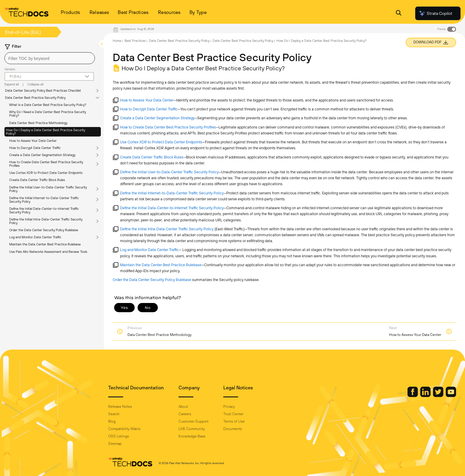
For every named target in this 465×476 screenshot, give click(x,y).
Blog (112, 421)
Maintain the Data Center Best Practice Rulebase (45, 244)
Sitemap (115, 444)
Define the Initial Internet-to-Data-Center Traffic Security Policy (44, 200)
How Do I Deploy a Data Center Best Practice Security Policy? (46, 132)
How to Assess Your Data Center (33, 141)
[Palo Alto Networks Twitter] (439, 396)
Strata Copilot (435, 13)
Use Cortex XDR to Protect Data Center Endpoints (46, 173)
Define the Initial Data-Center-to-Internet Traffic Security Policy (44, 210)
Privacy (229, 407)
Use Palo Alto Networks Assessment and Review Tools (48, 252)
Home (117, 41)
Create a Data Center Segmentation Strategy (42, 155)
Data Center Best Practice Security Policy (35, 98)
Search (114, 414)
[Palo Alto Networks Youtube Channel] (451, 396)
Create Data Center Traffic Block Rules (37, 180)
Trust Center (233, 414)
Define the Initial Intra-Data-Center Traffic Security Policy (46, 221)
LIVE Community (192, 429)
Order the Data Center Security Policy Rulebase (44, 230)
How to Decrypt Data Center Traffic (35, 148)
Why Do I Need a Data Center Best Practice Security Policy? (48, 114)
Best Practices (135, 41)
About (183, 407)
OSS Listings (119, 436)
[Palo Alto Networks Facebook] (413, 396)
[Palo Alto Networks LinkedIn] (426, 396)
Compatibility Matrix (124, 429)
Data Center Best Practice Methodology (38, 123)
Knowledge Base (192, 436)
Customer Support (194, 421)
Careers (185, 414)
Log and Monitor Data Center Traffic (35, 237)
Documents (233, 429)
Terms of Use (234, 421)
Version (10, 69)
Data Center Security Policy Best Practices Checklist (43, 91)
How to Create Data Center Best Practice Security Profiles (46, 164)
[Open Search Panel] (399, 14)
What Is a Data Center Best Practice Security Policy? (48, 105)
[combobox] (50, 58)
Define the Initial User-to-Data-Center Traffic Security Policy (48, 189)
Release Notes (120, 407)
